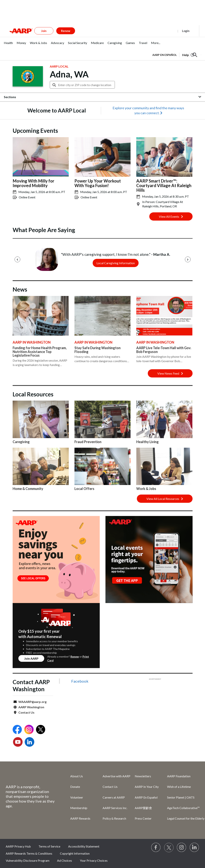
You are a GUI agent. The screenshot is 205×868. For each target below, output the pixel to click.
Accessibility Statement (84, 846)
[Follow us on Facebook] (156, 848)
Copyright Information (75, 853)
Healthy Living (147, 442)
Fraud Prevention (88, 442)
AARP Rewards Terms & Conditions (29, 853)
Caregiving (21, 442)
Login (186, 31)
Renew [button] (66, 31)
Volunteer (77, 797)
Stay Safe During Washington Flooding (98, 350)
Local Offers (84, 489)
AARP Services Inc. (115, 808)
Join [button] (44, 31)
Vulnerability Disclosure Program (28, 860)
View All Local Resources (165, 499)
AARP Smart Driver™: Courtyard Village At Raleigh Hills (164, 185)
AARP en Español (165, 55)
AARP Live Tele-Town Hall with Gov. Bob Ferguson (164, 350)
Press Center (143, 818)
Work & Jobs (146, 489)
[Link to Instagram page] (182, 848)
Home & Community (28, 489)
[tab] (8, 45)
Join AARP (31, 658)
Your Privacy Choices (94, 860)
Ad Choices (65, 860)
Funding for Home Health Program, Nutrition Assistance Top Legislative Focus (40, 352)
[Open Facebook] (17, 730)
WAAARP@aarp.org (32, 702)
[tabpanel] (177, 55)
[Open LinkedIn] (29, 742)
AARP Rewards (80, 818)
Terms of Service (49, 846)
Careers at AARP (114, 797)
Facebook (80, 681)
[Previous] (17, 259)
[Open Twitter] (41, 730)
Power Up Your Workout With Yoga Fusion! (98, 183)
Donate (75, 787)
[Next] (188, 259)
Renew (75, 657)
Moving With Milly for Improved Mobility (33, 183)
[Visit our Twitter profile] (169, 848)
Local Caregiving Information (116, 263)
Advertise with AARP (116, 776)
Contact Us (26, 712)
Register (168, 31)
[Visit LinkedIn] (194, 848)
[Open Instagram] (29, 730)
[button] (195, 55)
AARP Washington (31, 707)
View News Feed (170, 373)
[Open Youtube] (18, 742)
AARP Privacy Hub (18, 846)
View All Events (171, 216)
